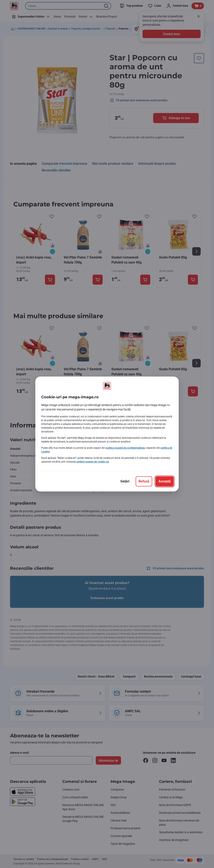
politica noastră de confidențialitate (125, 448)
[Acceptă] (165, 481)
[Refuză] (144, 481)
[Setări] (125, 481)
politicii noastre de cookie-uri (93, 462)
